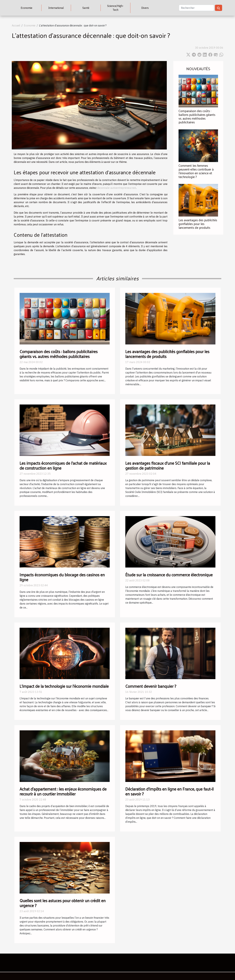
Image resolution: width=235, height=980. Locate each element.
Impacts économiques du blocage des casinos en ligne (62, 577)
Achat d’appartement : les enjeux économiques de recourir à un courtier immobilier (63, 791)
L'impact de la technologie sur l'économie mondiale (64, 686)
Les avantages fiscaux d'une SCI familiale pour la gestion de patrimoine (168, 465)
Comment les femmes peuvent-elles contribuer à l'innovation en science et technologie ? (196, 171)
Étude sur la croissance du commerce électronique (169, 575)
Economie (27, 8)
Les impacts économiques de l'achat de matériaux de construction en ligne (63, 465)
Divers (145, 8)
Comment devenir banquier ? (151, 686)
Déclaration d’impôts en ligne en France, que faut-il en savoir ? (169, 791)
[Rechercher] (196, 8)
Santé (86, 8)
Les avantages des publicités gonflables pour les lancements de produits (198, 224)
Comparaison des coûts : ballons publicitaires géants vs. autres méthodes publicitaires (197, 116)
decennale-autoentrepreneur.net (117, 188)
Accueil (16, 25)
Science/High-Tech (115, 8)
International (56, 8)
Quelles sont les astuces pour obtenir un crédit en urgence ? (63, 903)
